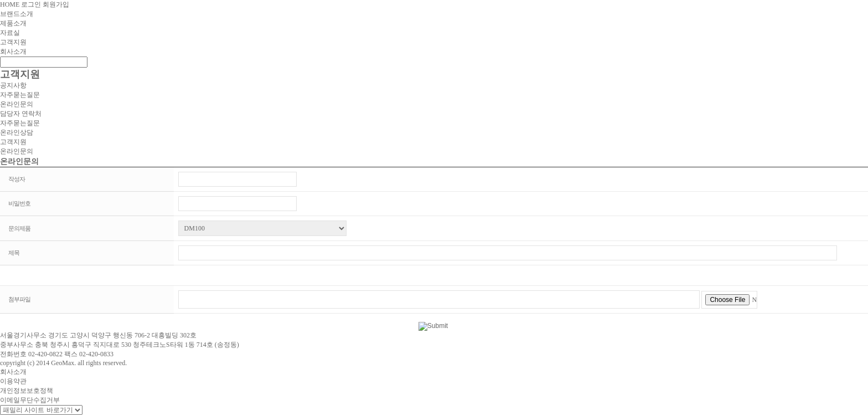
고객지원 (13, 42)
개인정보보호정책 (27, 391)
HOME (10, 4)
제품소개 (13, 23)
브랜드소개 (17, 14)
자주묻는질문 (20, 95)
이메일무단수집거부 (30, 400)
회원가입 (56, 4)
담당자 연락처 (21, 114)
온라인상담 (17, 132)
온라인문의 (17, 104)
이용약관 (13, 381)
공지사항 (13, 85)
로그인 (31, 4)
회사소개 (13, 52)
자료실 (10, 33)
